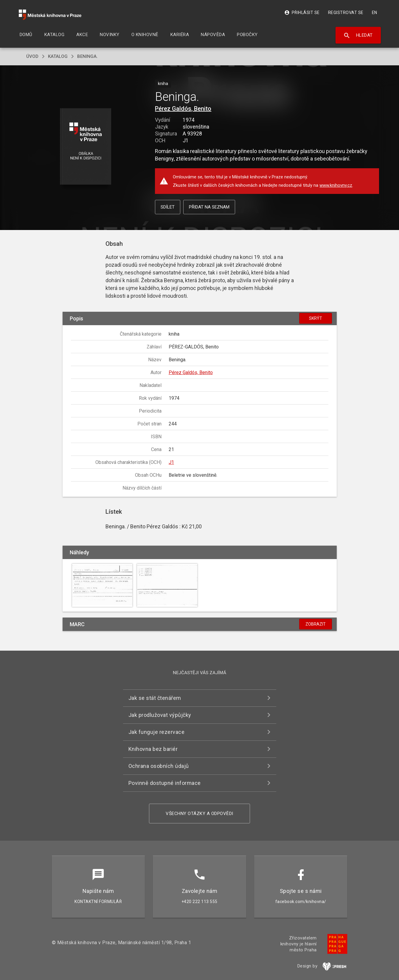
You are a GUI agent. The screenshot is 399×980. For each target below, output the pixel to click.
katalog (58, 56)
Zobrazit (316, 624)
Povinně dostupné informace (165, 783)
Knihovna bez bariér (153, 749)
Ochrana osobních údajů (159, 766)
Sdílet (168, 207)
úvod (32, 56)
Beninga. (87, 56)
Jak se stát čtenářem (155, 698)
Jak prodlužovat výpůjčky (160, 715)
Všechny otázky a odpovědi (200, 814)
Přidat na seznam (209, 207)
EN (375, 13)
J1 (171, 462)
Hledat (358, 36)
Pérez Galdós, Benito (183, 109)
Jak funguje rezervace (157, 732)
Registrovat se (346, 13)
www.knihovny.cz (336, 185)
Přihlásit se (302, 13)
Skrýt (316, 318)
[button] (85, 147)
